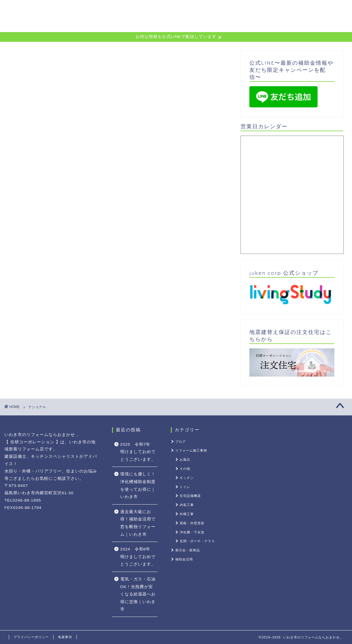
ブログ (181, 442)
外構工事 (187, 514)
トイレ (185, 487)
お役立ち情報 (281, 9)
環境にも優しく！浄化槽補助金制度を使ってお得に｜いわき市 (138, 485)
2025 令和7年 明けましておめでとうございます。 (138, 452)
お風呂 (185, 460)
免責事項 (65, 637)
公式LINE (200, 9)
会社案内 (317, 9)
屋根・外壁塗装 (192, 523)
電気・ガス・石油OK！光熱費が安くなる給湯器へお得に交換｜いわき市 (138, 594)
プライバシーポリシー (31, 637)
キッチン (187, 478)
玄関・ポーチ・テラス (197, 541)
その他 (185, 469)
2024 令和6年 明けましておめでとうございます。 (138, 557)
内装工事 (187, 505)
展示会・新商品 (188, 550)
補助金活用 (184, 559)
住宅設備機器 (190, 496)
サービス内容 (238, 9)
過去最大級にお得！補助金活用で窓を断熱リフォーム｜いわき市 (138, 523)
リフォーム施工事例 (191, 450)
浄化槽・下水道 (192, 532)
